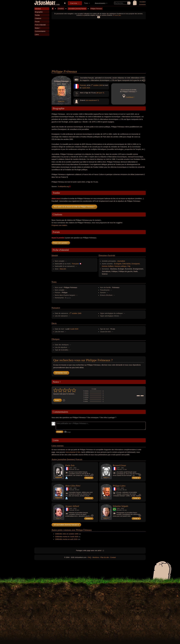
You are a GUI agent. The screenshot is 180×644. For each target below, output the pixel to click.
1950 (118, 468)
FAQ (89, 557)
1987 (122, 468)
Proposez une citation (59, 225)
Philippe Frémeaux (96, 9)
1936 (118, 488)
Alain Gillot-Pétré (73, 486)
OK (99, 17)
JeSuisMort (45, 3)
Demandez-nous (61, 373)
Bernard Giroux (119, 465)
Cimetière (74, 3)
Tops (86, 3)
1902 (75, 468)
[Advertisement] (99, 52)
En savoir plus (117, 15)
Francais (83, 85)
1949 (101, 85)
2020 (88, 88)
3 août (84, 88)
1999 (75, 488)
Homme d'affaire (108, 266)
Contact (113, 557)
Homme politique (120, 266)
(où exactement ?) (92, 100)
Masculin (63, 269)
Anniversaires (100, 3)
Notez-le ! (61, 101)
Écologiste (118, 264)
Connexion (142, 4)
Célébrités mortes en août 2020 (66, 539)
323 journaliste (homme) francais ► (66, 525)
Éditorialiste (127, 264)
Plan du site (105, 557)
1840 (71, 468)
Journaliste (121, 261)
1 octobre (95, 85)
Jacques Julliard (72, 506)
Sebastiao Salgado (121, 506)
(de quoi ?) (100, 93)
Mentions (96, 557)
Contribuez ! (130, 97)
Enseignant (136, 264)
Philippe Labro (119, 486)
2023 (75, 509)
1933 (71, 509)
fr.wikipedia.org (63, 186)
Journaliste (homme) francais (77, 9)
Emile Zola (70, 465)
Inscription (143, 2)
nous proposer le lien (73, 452)
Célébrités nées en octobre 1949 (67, 534)
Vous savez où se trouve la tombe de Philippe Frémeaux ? (74, 207)
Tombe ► (89, 478)
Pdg (129, 266)
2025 (122, 488)
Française (75, 264)
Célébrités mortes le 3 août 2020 (67, 537)
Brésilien (119, 510)
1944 (118, 509)
